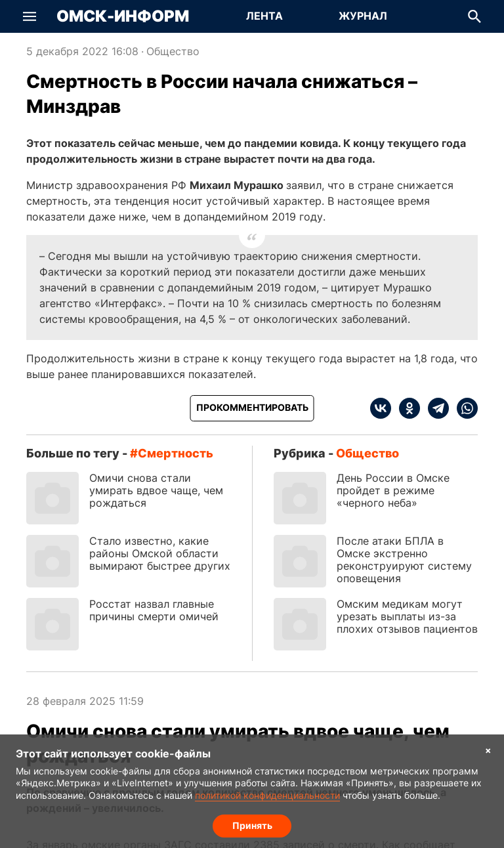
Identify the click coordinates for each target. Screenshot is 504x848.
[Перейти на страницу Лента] (264, 16)
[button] (30, 16)
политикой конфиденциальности (267, 795)
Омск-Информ (123, 16)
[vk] (381, 408)
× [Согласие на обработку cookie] (488, 750)
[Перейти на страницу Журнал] (363, 16)
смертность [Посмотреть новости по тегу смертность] (176, 453)
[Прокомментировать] (252, 408)
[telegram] (434, 408)
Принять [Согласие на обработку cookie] (252, 825)
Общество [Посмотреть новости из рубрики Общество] (173, 51)
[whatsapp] (463, 408)
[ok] (406, 408)
